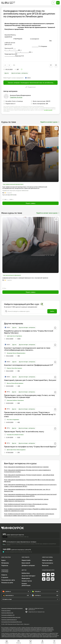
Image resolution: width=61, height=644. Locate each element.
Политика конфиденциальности (9, 620)
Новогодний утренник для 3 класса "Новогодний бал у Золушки (30, 380)
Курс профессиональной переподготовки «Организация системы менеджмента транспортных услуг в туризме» (26, 505)
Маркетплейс (26, 560)
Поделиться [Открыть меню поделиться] (30, 87)
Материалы (5, 563)
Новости (4, 575)
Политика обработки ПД (7, 613)
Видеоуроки (26, 578)
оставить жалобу (48, 110)
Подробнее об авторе (16, 97)
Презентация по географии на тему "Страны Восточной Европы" (30, 447)
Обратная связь (47, 560)
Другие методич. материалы (20, 73)
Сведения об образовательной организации (12, 608)
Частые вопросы (48, 563)
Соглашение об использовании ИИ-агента (12, 622)
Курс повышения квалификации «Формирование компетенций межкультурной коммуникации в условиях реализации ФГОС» (30, 495)
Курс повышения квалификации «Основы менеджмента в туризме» (26, 467)
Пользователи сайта (8, 580)
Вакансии (45, 565)
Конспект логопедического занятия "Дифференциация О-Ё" (29, 365)
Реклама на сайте (7, 583)
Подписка (5, 565)
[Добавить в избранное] (56, 65)
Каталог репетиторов (26, 584)
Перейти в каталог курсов (50, 122)
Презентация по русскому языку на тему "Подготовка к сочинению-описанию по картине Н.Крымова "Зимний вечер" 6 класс (30, 414)
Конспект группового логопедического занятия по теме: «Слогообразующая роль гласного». (27, 349)
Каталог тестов (27, 581)
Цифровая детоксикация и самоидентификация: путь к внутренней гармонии (25, 278)
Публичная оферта (6, 611)
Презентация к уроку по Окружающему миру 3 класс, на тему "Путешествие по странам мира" (30, 396)
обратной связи (53, 637)
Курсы (3, 560)
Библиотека (26, 573)
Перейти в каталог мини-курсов (48, 213)
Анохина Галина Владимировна (20, 95)
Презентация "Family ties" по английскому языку (24, 431)
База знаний (26, 563)
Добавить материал (28, 565)
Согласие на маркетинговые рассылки (11, 617)
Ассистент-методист (29, 576)
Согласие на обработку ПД (8, 615)
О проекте (5, 577)
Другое (7, 73)
